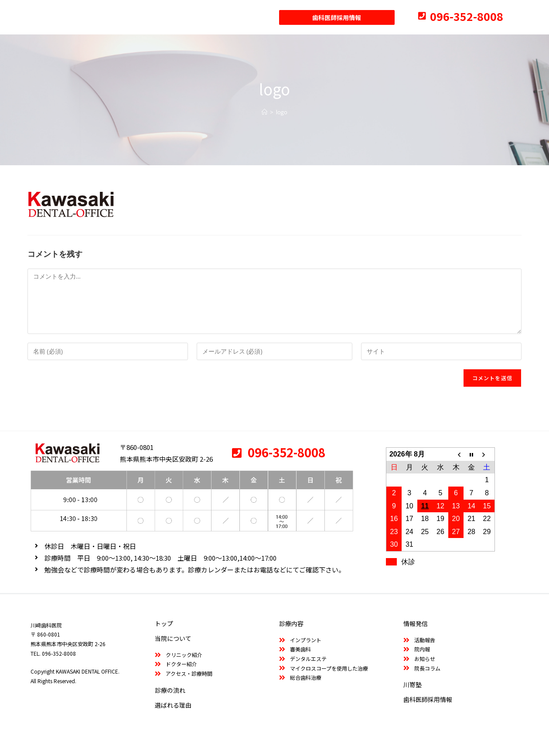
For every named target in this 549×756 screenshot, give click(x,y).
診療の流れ (170, 690)
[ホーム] (264, 112)
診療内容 (291, 623)
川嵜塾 (413, 684)
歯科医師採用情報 (428, 699)
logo (282, 112)
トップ (164, 623)
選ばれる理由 (173, 705)
